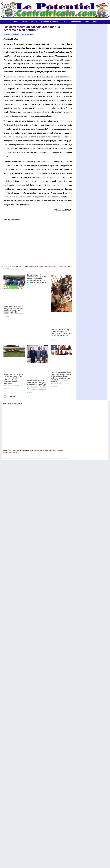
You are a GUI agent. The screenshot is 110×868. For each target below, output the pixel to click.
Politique (34, 22)
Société (55, 22)
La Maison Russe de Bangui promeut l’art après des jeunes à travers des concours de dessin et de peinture (61, 333)
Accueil (15, 22)
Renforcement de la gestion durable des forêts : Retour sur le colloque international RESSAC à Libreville (14, 309)
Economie (45, 22)
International (76, 22)
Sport (87, 22)
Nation (24, 22)
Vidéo (95, 22)
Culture (65, 22)
